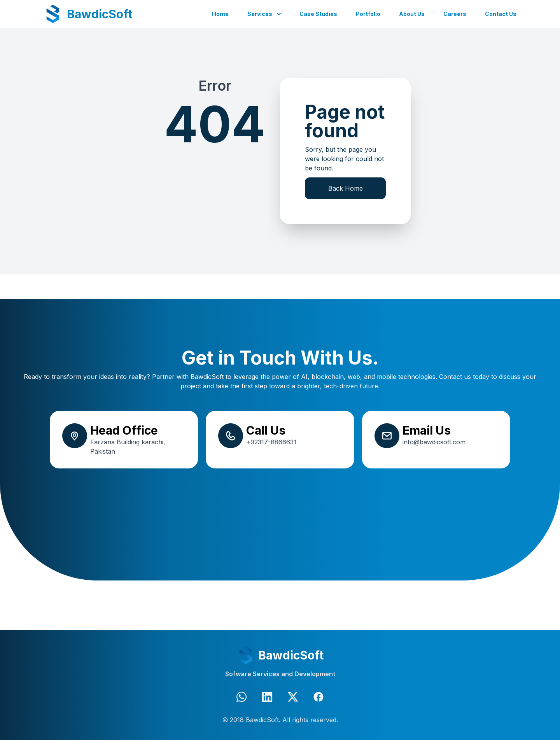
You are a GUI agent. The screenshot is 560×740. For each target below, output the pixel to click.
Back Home (346, 188)
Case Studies (318, 14)
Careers (455, 14)
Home (220, 14)
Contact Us (501, 14)
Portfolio (368, 14)
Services (260, 14)
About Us (412, 14)
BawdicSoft (100, 14)
